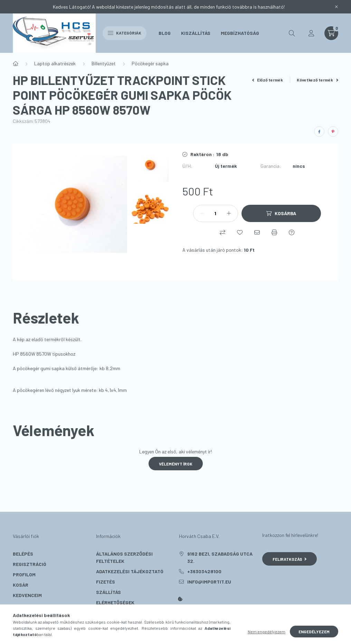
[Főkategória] (16, 64)
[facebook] (319, 132)
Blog (165, 33)
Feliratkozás (290, 559)
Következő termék (317, 80)
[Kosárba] (281, 213)
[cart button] (331, 33)
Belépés (23, 554)
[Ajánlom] (257, 232)
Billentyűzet (104, 63)
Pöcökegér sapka (150, 63)
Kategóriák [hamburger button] (125, 33)
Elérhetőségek (115, 602)
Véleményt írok (176, 464)
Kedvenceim (27, 595)
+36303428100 (204, 571)
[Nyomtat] (274, 232)
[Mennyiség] (216, 213)
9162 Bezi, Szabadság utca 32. (220, 557)
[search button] (292, 33)
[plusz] (229, 213)
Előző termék (268, 80)
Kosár (21, 585)
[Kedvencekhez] (240, 232)
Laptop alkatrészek (55, 63)
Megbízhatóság (240, 33)
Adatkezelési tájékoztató (130, 571)
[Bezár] (336, 7)
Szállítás (108, 592)
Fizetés (106, 582)
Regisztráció (30, 564)
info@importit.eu (209, 582)
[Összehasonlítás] (222, 232)
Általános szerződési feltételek (124, 557)
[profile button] (311, 33)
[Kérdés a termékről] (292, 232)
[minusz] (202, 213)
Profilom (24, 574)
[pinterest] (333, 132)
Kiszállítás (196, 33)
